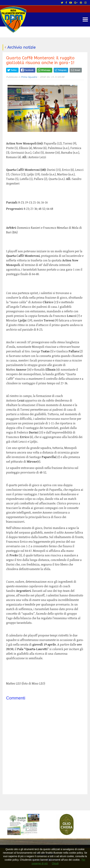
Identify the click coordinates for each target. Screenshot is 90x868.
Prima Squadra (29, 77)
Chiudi (55, 864)
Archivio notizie (21, 47)
